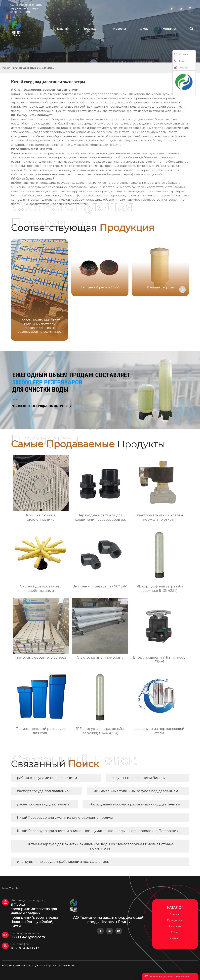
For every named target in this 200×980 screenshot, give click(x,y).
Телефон (181, 61)
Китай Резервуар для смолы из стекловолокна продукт (65, 818)
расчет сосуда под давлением (43, 804)
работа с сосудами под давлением (47, 778)
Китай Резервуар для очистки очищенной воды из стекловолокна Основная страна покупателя (100, 846)
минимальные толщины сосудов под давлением (136, 791)
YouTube (14, 888)
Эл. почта (181, 54)
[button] (182, 290)
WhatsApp (181, 67)
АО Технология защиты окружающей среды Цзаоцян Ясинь (26, 8)
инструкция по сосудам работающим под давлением (63, 862)
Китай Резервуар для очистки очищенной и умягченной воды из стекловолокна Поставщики (99, 831)
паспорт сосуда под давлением (44, 791)
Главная (6, 68)
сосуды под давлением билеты (139, 778)
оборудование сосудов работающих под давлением (135, 804)
